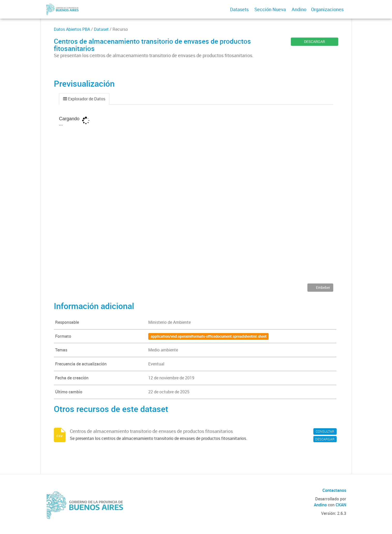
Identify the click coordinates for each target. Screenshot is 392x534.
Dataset (101, 29)
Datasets (239, 9)
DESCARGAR (315, 42)
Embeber (323, 287)
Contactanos (334, 490)
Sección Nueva (270, 9)
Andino (299, 9)
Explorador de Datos (84, 99)
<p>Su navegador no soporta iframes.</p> (196, 198)
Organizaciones (327, 9)
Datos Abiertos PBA (72, 29)
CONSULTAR (325, 431)
